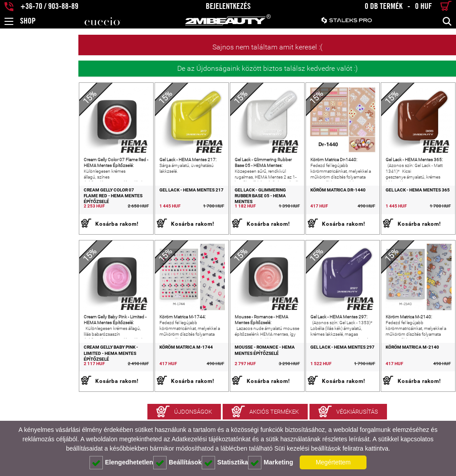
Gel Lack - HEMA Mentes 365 (402, 205)
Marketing (271, 463)
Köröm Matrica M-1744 (123, 379)
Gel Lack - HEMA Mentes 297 (311, 379)
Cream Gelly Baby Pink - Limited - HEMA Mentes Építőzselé (43, 382)
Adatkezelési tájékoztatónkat (211, 439)
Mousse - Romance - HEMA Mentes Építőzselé (227, 382)
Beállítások (177, 463)
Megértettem (333, 462)
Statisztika (225, 463)
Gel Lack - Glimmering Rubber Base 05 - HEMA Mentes (222, 208)
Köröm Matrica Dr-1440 (306, 205)
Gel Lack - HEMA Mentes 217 (129, 205)
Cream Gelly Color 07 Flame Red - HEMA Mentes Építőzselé (44, 208)
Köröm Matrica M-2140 (397, 379)
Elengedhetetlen (121, 463)
